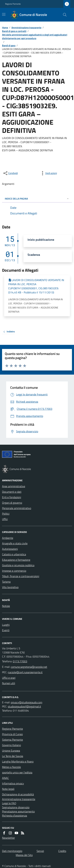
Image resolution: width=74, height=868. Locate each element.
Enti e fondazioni (12, 497)
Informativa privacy (13, 783)
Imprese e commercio (14, 571)
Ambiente (8, 538)
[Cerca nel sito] (63, 15)
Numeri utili (9, 683)
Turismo (6, 582)
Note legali (8, 789)
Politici (6, 514)
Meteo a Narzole (11, 767)
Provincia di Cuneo (12, 734)
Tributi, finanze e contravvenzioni (21, 576)
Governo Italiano (11, 745)
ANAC (5, 778)
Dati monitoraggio (12, 851)
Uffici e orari (9, 678)
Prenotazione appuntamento (18, 811)
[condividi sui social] (10, 173)
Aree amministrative (14, 486)
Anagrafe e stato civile (15, 543)
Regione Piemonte (13, 4)
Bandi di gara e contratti (14, 31)
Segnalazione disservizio (16, 807)
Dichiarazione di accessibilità (18, 794)
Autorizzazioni (10, 549)
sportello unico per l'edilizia (17, 772)
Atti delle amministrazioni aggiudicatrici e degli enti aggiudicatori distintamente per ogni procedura (35, 36)
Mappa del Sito (24, 855)
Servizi (40, 851)
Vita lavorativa (10, 587)
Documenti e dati (12, 492)
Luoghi (6, 625)
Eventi (6, 630)
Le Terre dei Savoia (13, 756)
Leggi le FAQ (9, 803)
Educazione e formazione (16, 560)
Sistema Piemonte (12, 740)
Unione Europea (11, 751)
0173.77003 (20, 661)
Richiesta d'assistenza (15, 816)
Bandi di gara (9, 45)
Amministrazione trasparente (26, 27)
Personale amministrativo (17, 508)
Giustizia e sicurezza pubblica (18, 565)
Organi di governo (12, 503)
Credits (62, 851)
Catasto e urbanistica (14, 554)
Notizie (6, 606)
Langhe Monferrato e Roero (18, 761)
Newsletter (8, 838)
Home (5, 27)
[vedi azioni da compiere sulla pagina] (48, 173)
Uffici (5, 519)
